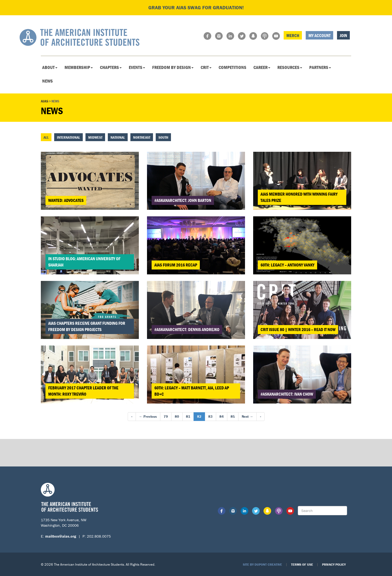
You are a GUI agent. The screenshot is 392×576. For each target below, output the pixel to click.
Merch (293, 35)
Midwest (95, 137)
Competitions (232, 67)
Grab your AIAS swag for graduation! (196, 7)
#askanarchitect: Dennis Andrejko (187, 329)
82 (199, 416)
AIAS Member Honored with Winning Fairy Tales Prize (299, 197)
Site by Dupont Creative (262, 564)
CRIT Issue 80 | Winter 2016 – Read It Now (298, 329)
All (46, 137)
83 (210, 416)
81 (188, 416)
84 (222, 416)
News (48, 81)
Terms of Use (302, 564)
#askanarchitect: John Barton (183, 200)
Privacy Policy (334, 564)
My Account (319, 35)
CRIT (206, 67)
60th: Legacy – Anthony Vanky (287, 265)
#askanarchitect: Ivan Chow (287, 394)
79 (166, 416)
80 (177, 416)
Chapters (111, 67)
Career (262, 67)
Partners (320, 67)
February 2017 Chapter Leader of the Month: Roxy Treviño (83, 391)
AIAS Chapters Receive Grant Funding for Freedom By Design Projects (87, 326)
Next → (247, 416)
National (118, 137)
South (163, 137)
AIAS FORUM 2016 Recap (176, 265)
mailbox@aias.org (61, 536)
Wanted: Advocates (66, 200)
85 (233, 416)
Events (137, 67)
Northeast (142, 137)
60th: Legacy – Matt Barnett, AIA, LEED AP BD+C (192, 391)
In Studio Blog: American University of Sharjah (84, 262)
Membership (79, 67)
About (50, 67)
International (68, 137)
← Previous (148, 416)
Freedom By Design (173, 67)
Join (343, 35)
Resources (290, 67)
